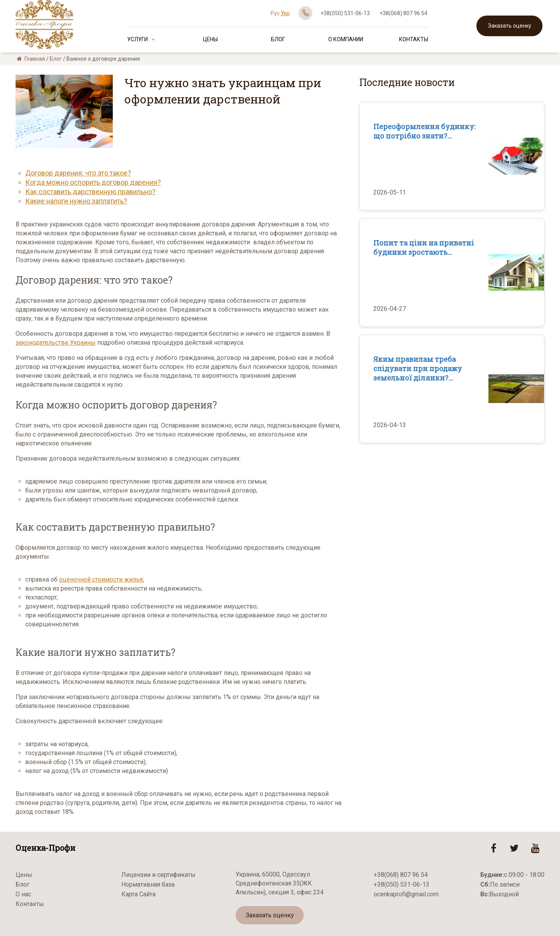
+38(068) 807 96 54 (403, 13)
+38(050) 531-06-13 (345, 13)
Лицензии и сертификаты (158, 875)
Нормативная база (148, 884)
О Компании (346, 39)
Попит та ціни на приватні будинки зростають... (424, 247)
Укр (285, 13)
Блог (278, 39)
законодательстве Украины (56, 343)
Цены (210, 39)
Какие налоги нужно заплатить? (76, 201)
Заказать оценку (510, 26)
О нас (23, 894)
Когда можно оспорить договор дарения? (93, 182)
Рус (275, 13)
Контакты (414, 39)
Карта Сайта (138, 894)
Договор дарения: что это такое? (78, 173)
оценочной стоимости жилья (101, 579)
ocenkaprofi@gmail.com (406, 894)
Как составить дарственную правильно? (90, 192)
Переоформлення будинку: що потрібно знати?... (424, 131)
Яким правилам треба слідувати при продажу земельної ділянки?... (418, 368)
